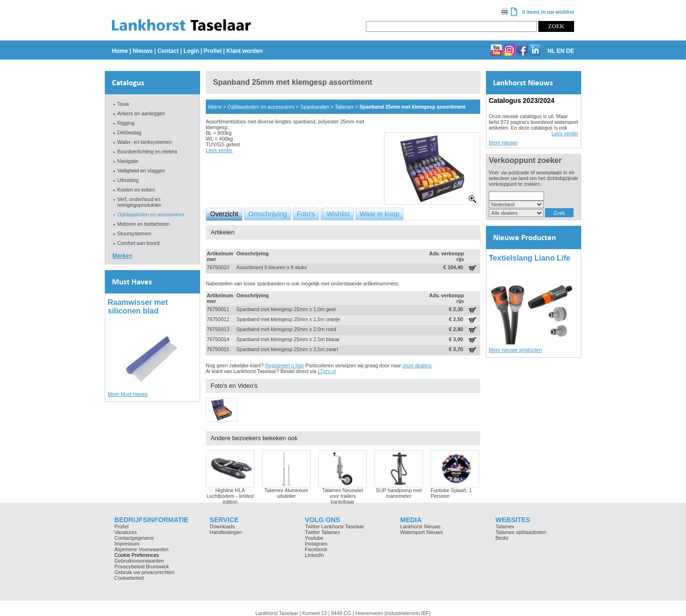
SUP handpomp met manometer (399, 493)
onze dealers (417, 365)
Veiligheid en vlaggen (141, 171)
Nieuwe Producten (525, 237)
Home (120, 51)
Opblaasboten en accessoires (151, 214)
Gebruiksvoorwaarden (139, 561)
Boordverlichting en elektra (147, 151)
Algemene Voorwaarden (141, 549)
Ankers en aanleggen (141, 113)
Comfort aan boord (138, 243)
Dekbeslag (129, 132)
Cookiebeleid (129, 578)
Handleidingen (226, 532)
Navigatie (128, 161)
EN (560, 51)
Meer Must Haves (128, 394)
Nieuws (142, 51)
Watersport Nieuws (422, 532)
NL (551, 51)
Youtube (314, 538)
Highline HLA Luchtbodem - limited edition (230, 496)
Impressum (127, 544)
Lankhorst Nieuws (523, 83)
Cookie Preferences (137, 555)
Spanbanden (314, 107)
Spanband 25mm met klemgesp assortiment (412, 107)
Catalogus (128, 83)
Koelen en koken (136, 190)
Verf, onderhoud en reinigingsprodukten (139, 202)
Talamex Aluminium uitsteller (286, 493)
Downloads (222, 526)
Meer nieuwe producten (515, 350)
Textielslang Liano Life (530, 258)
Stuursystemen (134, 233)
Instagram (316, 544)
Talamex (344, 107)
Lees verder (219, 150)
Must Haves (132, 282)
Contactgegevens (134, 538)
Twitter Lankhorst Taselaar (334, 526)
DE (570, 51)
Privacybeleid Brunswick (142, 566)
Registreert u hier (284, 365)
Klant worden (244, 51)
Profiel (213, 51)
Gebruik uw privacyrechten (144, 572)
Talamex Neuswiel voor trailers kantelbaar (343, 496)
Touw (123, 104)
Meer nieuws (503, 142)
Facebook (316, 549)
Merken (122, 256)
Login (191, 51)
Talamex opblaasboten (521, 532)
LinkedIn (314, 555)
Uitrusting (128, 180)
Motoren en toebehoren (144, 224)
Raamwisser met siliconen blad (138, 307)
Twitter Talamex (323, 532)
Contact (168, 51)
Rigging (126, 123)
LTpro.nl (327, 371)
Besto (502, 538)
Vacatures (126, 532)
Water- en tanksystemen (145, 142)
